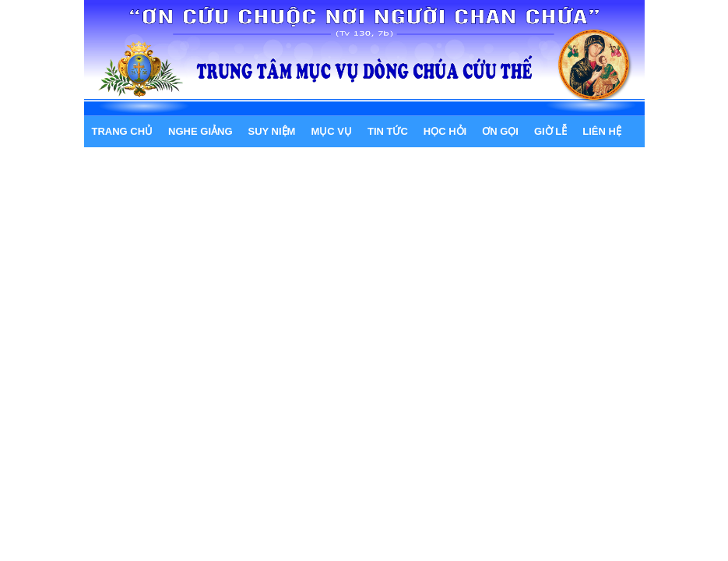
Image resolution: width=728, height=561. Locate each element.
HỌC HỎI (445, 131)
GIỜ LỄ (550, 131)
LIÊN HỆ (602, 131)
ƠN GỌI (500, 131)
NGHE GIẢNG (200, 131)
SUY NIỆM (272, 131)
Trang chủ (123, 131)
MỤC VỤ (331, 131)
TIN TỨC (388, 131)
